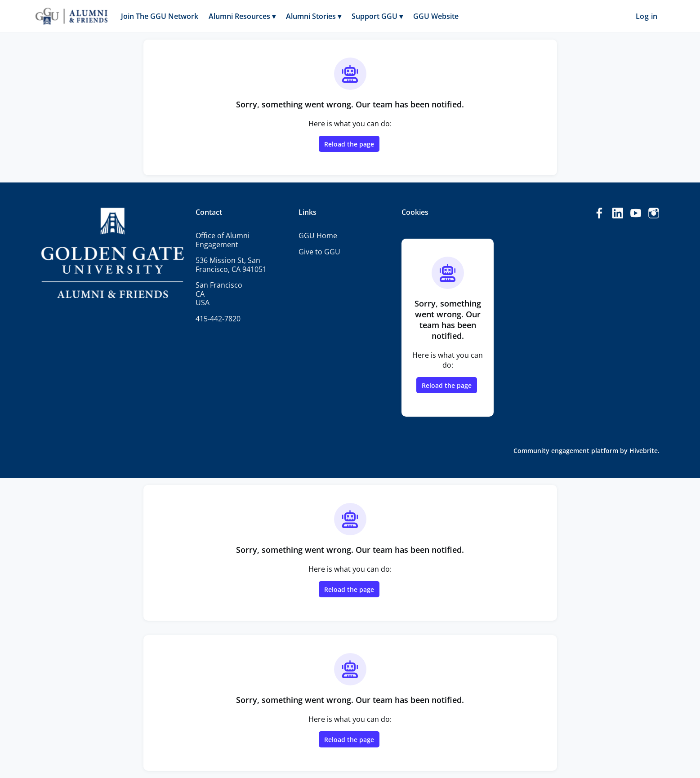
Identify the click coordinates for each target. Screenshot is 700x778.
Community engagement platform (566, 451)
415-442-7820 (218, 319)
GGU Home (318, 236)
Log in (646, 16)
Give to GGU (319, 252)
